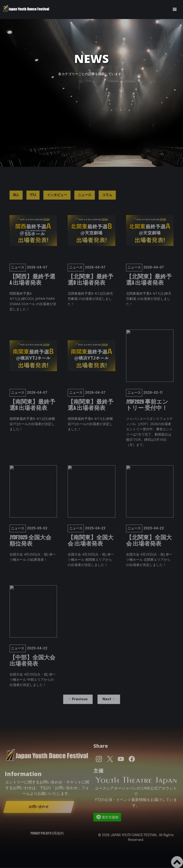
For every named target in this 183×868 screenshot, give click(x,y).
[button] (175, 10)
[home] (26, 10)
